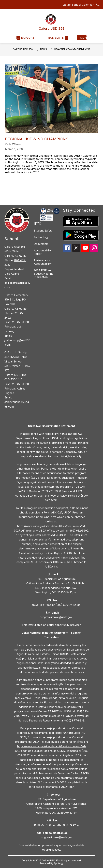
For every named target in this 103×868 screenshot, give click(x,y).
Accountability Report (43, 252)
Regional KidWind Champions (72, 49)
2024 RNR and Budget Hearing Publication (44, 274)
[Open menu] (25, 38)
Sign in (83, 38)
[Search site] (98, 5)
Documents (41, 244)
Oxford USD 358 (23, 49)
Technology (41, 237)
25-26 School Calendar (79, 5)
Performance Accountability (43, 262)
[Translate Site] (57, 38)
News (44, 49)
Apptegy (59, 863)
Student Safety (43, 231)
